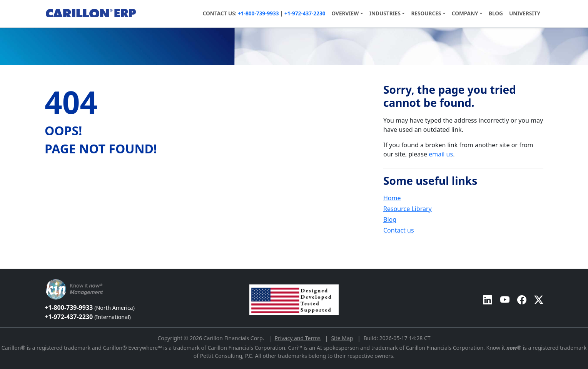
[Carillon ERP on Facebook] (522, 300)
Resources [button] (426, 13)
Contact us (399, 230)
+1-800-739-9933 (258, 13)
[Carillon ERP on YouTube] (505, 300)
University (525, 13)
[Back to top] (5, 265)
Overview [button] (345, 13)
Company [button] (465, 13)
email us (441, 154)
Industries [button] (385, 13)
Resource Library (408, 209)
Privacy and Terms (298, 338)
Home (392, 198)
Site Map (342, 338)
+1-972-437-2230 (305, 13)
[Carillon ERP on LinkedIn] (488, 300)
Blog (496, 13)
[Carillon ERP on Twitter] (539, 300)
